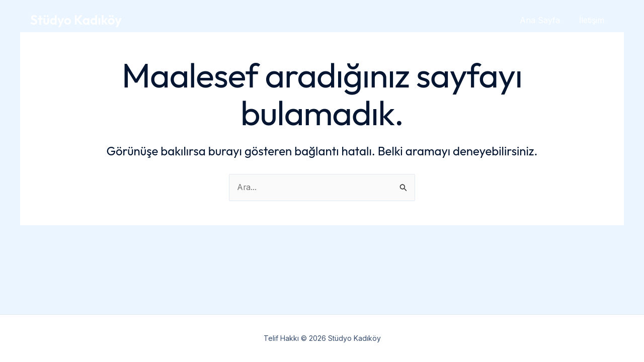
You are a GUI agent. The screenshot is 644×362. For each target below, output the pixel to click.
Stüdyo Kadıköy (76, 20)
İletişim (593, 20)
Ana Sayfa (544, 20)
